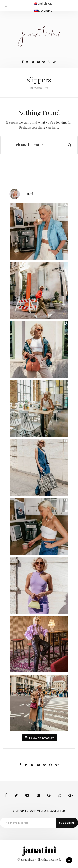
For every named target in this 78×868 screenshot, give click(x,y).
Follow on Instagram (39, 738)
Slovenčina (45, 11)
